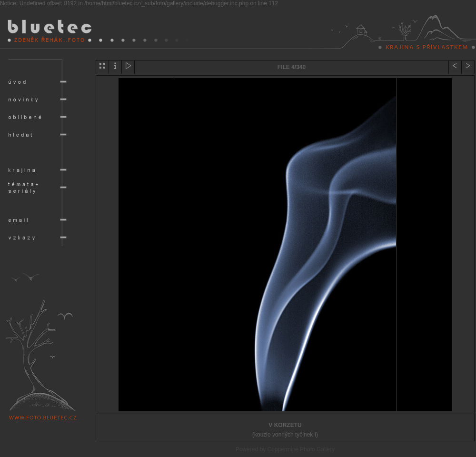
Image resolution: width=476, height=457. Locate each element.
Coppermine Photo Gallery (301, 449)
